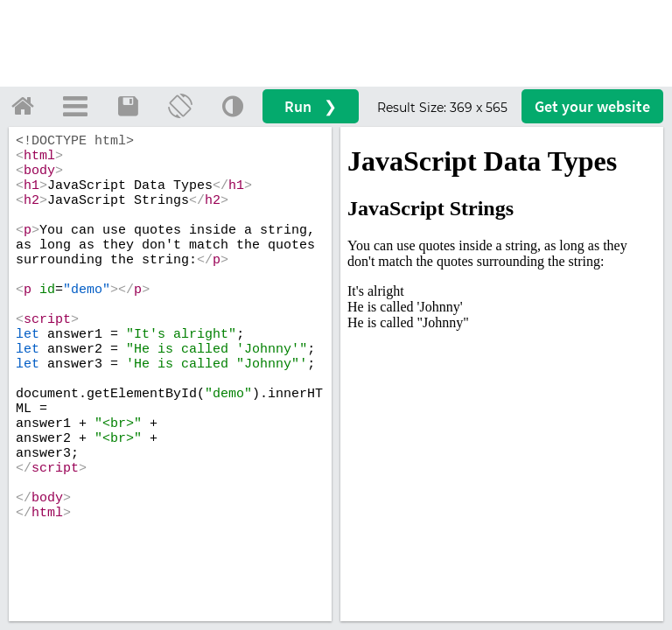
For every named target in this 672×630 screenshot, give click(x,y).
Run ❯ (311, 106)
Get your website (592, 106)
